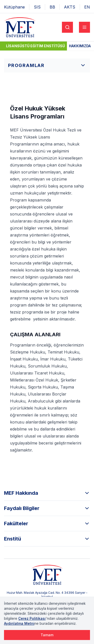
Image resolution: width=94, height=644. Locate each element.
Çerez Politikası (32, 618)
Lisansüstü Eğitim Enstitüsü (35, 46)
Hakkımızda (80, 46)
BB (52, 7)
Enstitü (47, 539)
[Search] (67, 27)
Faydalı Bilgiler (47, 508)
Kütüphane (14, 7)
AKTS (70, 7)
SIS (37, 7)
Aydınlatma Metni (19, 623)
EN (87, 7)
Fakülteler (47, 523)
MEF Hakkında (47, 493)
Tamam (47, 635)
